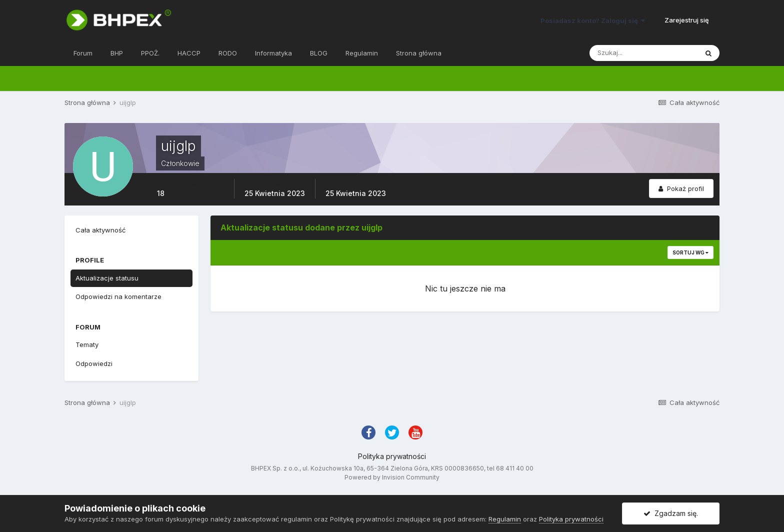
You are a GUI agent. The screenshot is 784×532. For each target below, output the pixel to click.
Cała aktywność (100, 230)
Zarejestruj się (687, 20)
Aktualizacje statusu (107, 278)
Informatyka (273, 53)
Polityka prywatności (392, 456)
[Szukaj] (643, 53)
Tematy (87, 344)
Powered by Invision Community (392, 477)
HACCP (189, 53)
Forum (83, 53)
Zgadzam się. (671, 513)
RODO (228, 53)
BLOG (319, 53)
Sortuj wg (690, 252)
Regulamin (362, 53)
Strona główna (419, 53)
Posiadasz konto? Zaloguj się (593, 20)
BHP (117, 53)
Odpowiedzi (94, 363)
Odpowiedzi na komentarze (118, 296)
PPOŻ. (150, 53)
